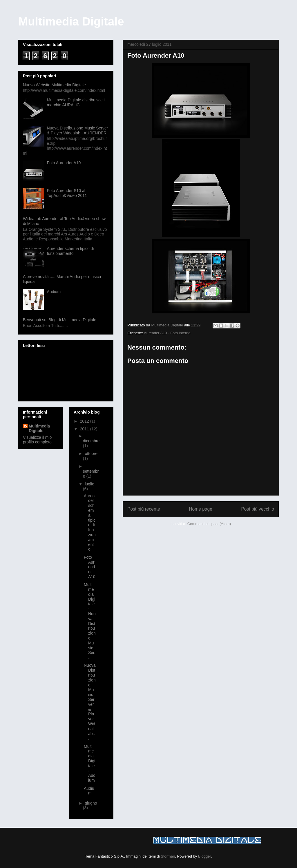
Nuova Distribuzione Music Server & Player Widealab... (90, 702)
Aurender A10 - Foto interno (167, 333)
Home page (201, 509)
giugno (91, 803)
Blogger (204, 856)
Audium (54, 292)
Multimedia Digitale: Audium (90, 763)
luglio (89, 484)
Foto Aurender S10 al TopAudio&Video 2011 (67, 193)
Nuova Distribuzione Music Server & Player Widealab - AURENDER (78, 130)
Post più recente (144, 509)
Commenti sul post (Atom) (209, 524)
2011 (85, 429)
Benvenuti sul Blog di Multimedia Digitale (60, 320)
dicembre (91, 441)
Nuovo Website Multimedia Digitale (54, 85)
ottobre (91, 454)
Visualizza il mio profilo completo (37, 440)
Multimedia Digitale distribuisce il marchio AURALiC (76, 102)
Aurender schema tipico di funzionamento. (70, 251)
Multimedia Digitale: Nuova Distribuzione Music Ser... (90, 621)
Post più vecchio (258, 509)
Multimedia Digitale (71, 21)
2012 (85, 421)
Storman (168, 856)
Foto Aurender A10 (64, 163)
